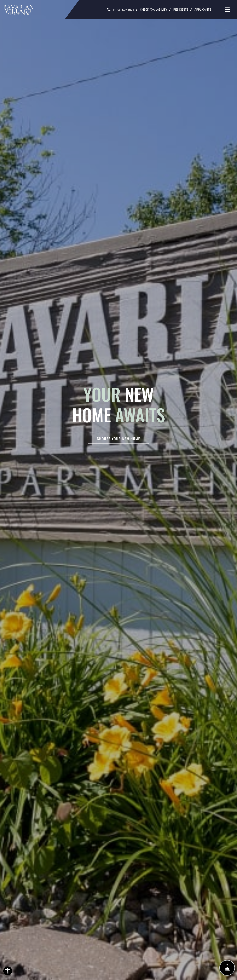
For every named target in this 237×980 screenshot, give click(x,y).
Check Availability (154, 10)
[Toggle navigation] (227, 10)
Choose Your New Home (118, 439)
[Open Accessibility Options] (8, 972)
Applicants (204, 9)
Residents (182, 9)
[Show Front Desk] (227, 968)
